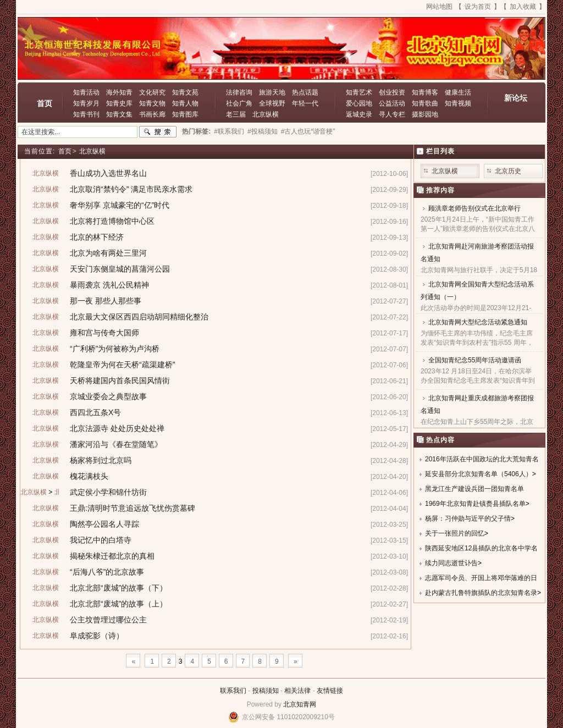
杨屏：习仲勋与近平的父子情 (468, 519)
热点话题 (305, 92)
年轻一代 (305, 103)
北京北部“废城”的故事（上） (118, 604)
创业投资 (392, 92)
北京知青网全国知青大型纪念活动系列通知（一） (477, 291)
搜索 (158, 132)
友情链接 (330, 691)
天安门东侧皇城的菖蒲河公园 (120, 269)
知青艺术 (359, 92)
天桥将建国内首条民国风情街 (120, 380)
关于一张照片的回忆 (455, 533)
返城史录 (359, 114)
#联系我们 (229, 131)
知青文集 (119, 114)
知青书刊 (86, 114)
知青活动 (86, 92)
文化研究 (152, 92)
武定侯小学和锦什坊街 (108, 492)
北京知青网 (300, 704)
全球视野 (272, 103)
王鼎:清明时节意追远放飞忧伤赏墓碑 (133, 508)
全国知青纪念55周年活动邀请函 (475, 360)
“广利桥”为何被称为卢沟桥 (115, 349)
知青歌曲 (425, 103)
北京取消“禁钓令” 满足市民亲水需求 (131, 189)
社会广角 (239, 103)
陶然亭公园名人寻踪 (104, 524)
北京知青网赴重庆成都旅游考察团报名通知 (477, 404)
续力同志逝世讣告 (451, 563)
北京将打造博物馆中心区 (112, 221)
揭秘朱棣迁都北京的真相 (112, 556)
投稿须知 (266, 691)
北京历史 (508, 171)
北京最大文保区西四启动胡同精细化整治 (139, 317)
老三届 (236, 114)
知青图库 (185, 114)
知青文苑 (185, 92)
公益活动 (392, 103)
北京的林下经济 (97, 237)
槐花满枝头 (89, 476)
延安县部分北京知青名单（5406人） (479, 474)
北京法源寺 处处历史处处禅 (117, 428)
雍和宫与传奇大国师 (104, 333)
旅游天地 (272, 92)
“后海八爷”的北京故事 (107, 572)
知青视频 (458, 103)
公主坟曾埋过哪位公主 (108, 620)
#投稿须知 (263, 131)
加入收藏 (523, 7)
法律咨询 (239, 92)
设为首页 (478, 7)
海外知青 (119, 92)
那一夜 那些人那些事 (106, 301)
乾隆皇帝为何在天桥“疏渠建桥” (122, 365)
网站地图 (439, 7)
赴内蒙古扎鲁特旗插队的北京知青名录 (481, 593)
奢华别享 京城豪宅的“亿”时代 (120, 205)
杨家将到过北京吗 (101, 460)
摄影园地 (425, 114)
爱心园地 (359, 103)
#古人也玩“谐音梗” (308, 131)
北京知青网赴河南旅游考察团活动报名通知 (477, 253)
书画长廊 (152, 114)
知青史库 (119, 103)
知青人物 (185, 103)
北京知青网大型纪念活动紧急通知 (478, 322)
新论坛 (516, 98)
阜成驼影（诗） (97, 636)
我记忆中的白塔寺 (101, 540)
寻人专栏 (392, 114)
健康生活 (458, 92)
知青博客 (425, 92)
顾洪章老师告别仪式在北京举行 (474, 208)
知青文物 (152, 103)
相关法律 (297, 691)
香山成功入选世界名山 (108, 173)
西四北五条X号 (95, 412)
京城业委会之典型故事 (108, 396)
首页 (45, 103)
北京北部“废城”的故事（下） (118, 588)
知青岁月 (86, 103)
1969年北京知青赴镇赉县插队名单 (475, 504)
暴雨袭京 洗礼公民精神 (109, 285)
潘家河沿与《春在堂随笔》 (116, 444)
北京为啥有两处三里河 (108, 253)
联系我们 (233, 691)
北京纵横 (266, 114)
